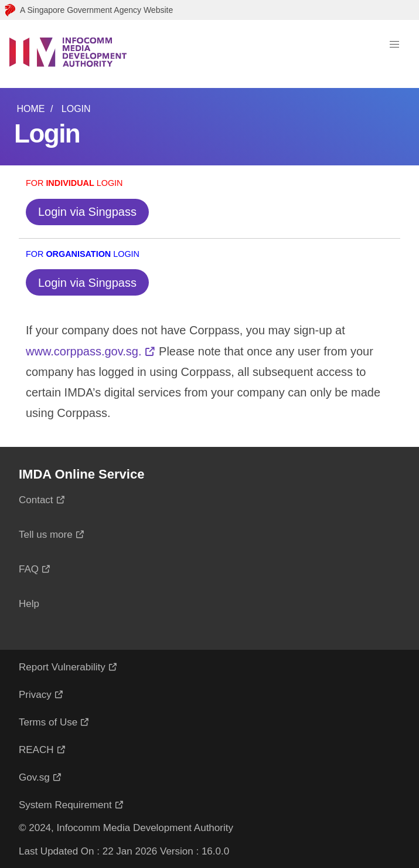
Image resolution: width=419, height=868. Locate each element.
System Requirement (65, 805)
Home (30, 109)
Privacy (35, 695)
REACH (36, 750)
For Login (74, 183)
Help (29, 604)
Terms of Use (48, 722)
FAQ (29, 569)
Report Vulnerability (62, 667)
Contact (36, 500)
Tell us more (46, 535)
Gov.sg (34, 777)
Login (76, 109)
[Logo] (68, 54)
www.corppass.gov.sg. (84, 351)
